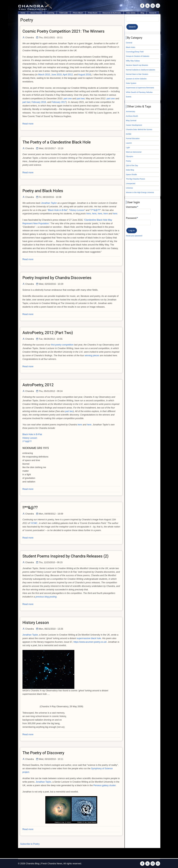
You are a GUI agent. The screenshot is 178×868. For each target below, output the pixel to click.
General (129, 43)
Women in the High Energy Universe (140, 192)
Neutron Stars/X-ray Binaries (137, 65)
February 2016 (39, 102)
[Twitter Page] (147, 6)
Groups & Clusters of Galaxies (138, 56)
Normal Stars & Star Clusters (137, 74)
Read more (28, 124)
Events (129, 97)
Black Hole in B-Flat (32, 434)
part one (68, 99)
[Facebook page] (142, 6)
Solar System (131, 83)
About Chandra (36, 13)
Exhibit (129, 134)
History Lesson (30, 438)
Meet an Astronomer (134, 152)
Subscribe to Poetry (30, 844)
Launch (129, 143)
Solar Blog (130, 170)
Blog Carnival (131, 121)
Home (23, 13)
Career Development (134, 125)
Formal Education (133, 139)
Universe (129, 188)
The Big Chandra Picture (135, 179)
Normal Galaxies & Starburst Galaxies (141, 70)
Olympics (130, 156)
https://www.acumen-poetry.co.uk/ (90, 642)
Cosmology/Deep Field (135, 52)
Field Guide (63, 13)
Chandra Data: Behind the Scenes (139, 130)
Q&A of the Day (132, 165)
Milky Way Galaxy (133, 61)
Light (128, 148)
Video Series (131, 13)
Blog (142, 13)
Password (131, 218)
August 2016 (84, 75)
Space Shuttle (131, 174)
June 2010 (56, 75)
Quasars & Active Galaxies (136, 79)
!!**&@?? (27, 441)
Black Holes (131, 47)
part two (81, 99)
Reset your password (134, 236)
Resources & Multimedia (112, 13)
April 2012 (68, 75)
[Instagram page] (153, 6)
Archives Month (132, 116)
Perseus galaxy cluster (105, 785)
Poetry (128, 161)
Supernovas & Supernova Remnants (140, 88)
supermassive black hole (89, 638)
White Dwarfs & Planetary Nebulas (139, 92)
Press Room (93, 13)
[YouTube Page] (158, 6)
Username (131, 207)
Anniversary (131, 111)
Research (153, 13)
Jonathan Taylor (30, 635)
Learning (51, 13)
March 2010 (44, 75)
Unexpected (131, 183)
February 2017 (59, 102)
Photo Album (78, 13)
